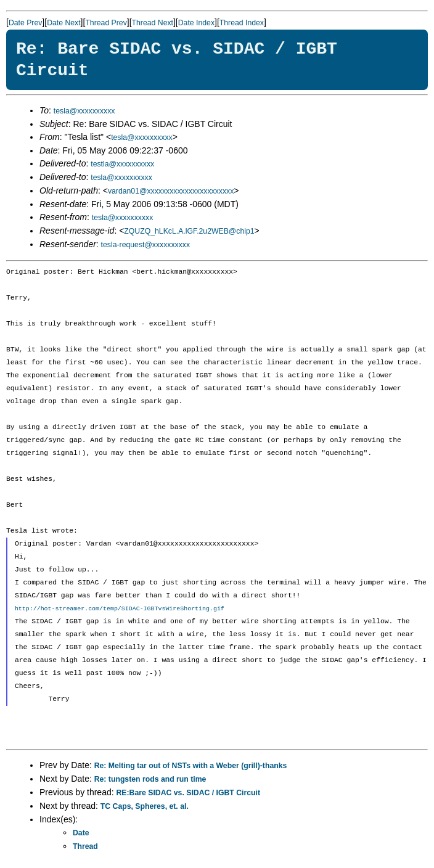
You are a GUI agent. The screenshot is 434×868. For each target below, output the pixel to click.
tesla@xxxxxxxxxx (84, 111)
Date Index (196, 23)
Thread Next (153, 23)
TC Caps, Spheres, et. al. (145, 806)
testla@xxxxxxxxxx (122, 164)
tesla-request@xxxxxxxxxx (146, 245)
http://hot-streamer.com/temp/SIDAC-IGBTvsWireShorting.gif (120, 608)
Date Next (63, 23)
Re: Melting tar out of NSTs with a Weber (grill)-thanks (191, 766)
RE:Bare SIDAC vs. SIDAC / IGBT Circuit (188, 793)
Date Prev (25, 23)
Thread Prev (106, 23)
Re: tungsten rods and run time (150, 779)
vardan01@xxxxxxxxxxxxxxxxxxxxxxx (171, 191)
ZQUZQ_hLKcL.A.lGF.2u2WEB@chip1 (189, 231)
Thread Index (242, 23)
